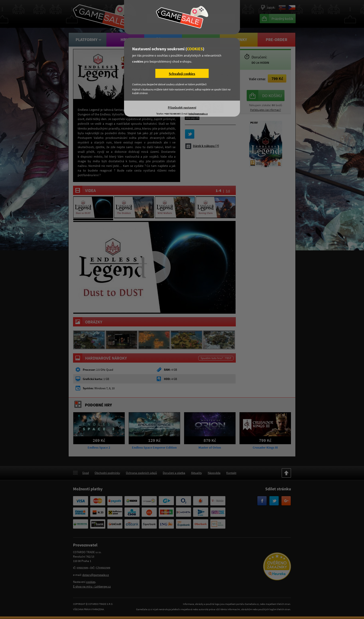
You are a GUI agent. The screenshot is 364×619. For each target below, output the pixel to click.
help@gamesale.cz (198, 114)
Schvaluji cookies (182, 74)
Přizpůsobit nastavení (182, 107)
